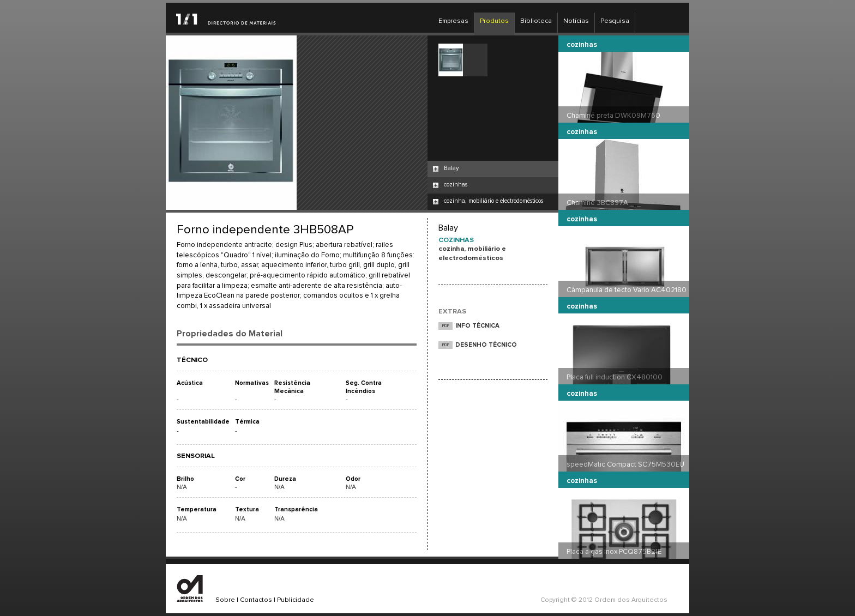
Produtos (494, 21)
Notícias (576, 21)
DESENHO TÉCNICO (486, 345)
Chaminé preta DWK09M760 (613, 116)
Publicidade (296, 600)
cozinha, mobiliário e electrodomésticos (493, 201)
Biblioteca (536, 21)
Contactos (256, 600)
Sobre (225, 600)
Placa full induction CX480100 (615, 377)
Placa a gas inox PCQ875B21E (614, 552)
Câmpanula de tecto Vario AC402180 (627, 290)
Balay (451, 168)
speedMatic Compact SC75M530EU (625, 464)
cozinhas (456, 185)
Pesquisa (615, 21)
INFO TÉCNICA (477, 326)
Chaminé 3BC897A (597, 203)
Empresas (453, 21)
